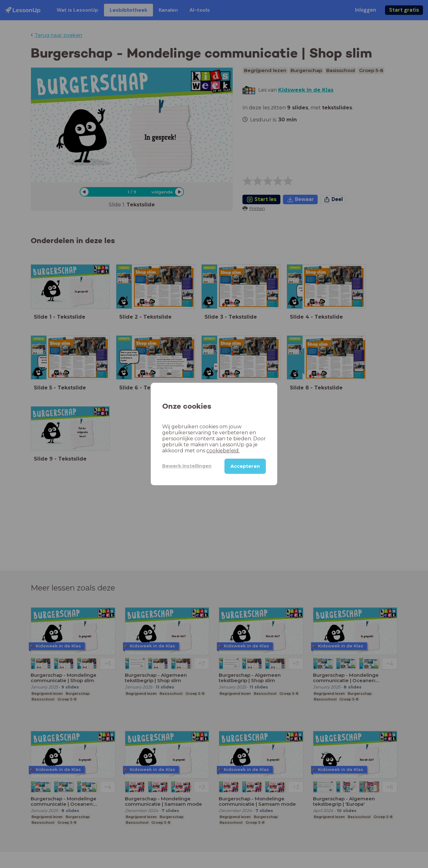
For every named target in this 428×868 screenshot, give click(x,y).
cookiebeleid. (223, 451)
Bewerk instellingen (187, 466)
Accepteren (245, 466)
